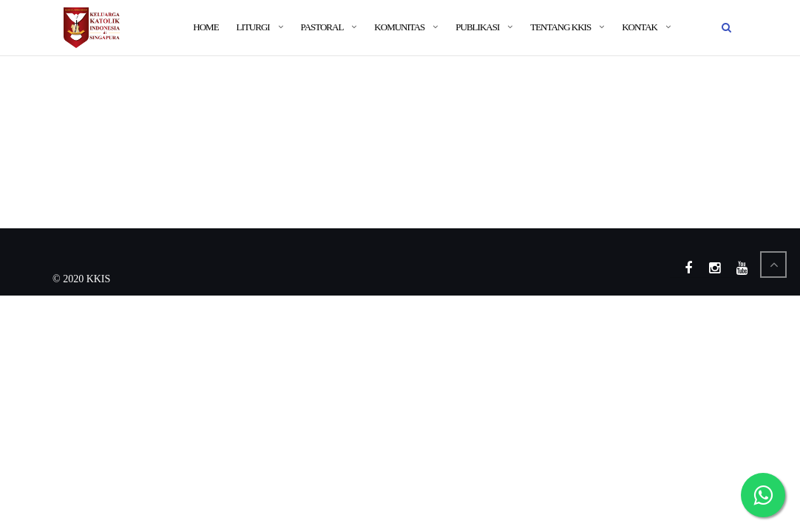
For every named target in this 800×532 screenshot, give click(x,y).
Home (206, 27)
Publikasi (477, 27)
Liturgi (253, 27)
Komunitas (399, 27)
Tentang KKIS (560, 27)
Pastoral (322, 27)
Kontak (640, 27)
